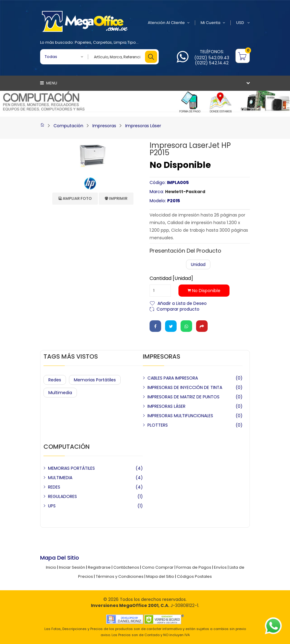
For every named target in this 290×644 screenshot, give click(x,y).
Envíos (220, 567)
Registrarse (99, 567)
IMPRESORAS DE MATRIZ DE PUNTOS (183, 397)
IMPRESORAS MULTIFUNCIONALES (180, 416)
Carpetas (102, 42)
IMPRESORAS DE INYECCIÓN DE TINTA (185, 387)
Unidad (198, 264)
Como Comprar (158, 567)
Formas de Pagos (194, 567)
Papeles (83, 42)
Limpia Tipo (125, 42)
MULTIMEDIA (60, 478)
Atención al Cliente (169, 23)
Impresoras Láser (143, 126)
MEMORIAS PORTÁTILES (71, 468)
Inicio (51, 567)
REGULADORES (62, 496)
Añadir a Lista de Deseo (182, 303)
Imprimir (116, 198)
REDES (54, 487)
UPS (52, 506)
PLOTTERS (158, 425)
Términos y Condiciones (120, 576)
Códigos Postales (194, 576)
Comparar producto (178, 309)
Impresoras (104, 126)
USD (243, 23)
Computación (68, 126)
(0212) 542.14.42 (212, 63)
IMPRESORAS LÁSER (166, 406)
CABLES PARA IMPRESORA (173, 378)
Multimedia (60, 393)
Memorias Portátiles (95, 380)
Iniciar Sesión (72, 567)
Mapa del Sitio (160, 576)
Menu (49, 83)
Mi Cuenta (213, 23)
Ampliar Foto (75, 198)
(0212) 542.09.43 (212, 58)
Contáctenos (126, 567)
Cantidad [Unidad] (171, 278)
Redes (55, 380)
